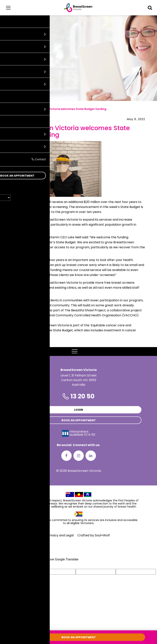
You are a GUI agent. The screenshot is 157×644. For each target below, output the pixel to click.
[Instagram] (79, 456)
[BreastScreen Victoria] (78, 8)
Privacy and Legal (60, 535)
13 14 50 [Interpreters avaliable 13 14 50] (90, 435)
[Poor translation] (14, 565)
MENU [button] (78, 351)
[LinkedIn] (91, 456)
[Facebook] (66, 456)
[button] (150, 8)
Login (79, 410)
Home (7, 109)
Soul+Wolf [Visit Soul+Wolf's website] (102, 535)
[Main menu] (8, 8)
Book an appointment (79, 420)
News (20, 109)
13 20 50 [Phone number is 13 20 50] (82, 396)
